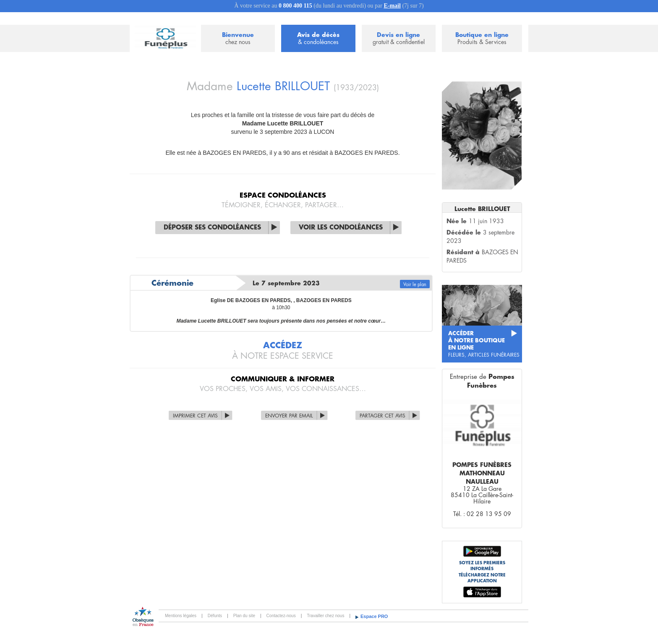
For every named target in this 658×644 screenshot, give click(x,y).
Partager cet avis (383, 416)
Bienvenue (238, 39)
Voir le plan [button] (415, 285)
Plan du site (244, 616)
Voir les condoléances (341, 228)
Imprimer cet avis (195, 416)
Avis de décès (318, 39)
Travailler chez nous (325, 616)
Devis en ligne (399, 39)
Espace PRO (374, 616)
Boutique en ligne (482, 39)
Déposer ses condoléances (212, 228)
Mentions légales (181, 616)
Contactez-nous (281, 616)
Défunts (215, 616)
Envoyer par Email (289, 416)
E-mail (392, 6)
